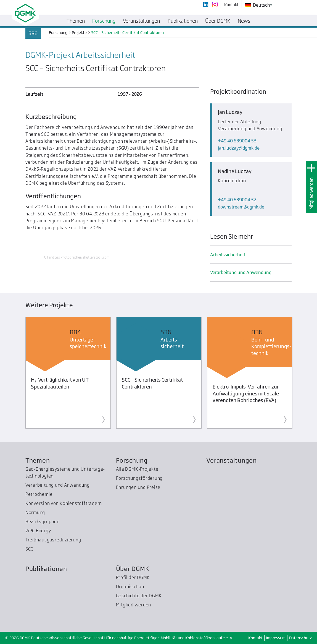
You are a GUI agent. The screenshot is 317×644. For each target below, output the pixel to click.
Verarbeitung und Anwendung (241, 272)
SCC (29, 549)
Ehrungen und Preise (138, 487)
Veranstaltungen (232, 460)
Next (302, 374)
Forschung (132, 460)
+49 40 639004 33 (237, 141)
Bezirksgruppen (43, 522)
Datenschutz (300, 638)
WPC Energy (38, 531)
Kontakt (255, 638)
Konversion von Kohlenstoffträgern (64, 503)
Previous (15, 374)
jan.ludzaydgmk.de (239, 148)
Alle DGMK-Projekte (137, 469)
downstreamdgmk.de (241, 207)
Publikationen (46, 569)
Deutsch (258, 5)
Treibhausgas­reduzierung (53, 540)
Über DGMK (133, 569)
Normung (35, 512)
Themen (38, 460)
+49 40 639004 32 (237, 200)
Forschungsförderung (139, 478)
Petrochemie (39, 494)
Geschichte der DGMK (139, 596)
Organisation (130, 586)
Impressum (276, 638)
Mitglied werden (311, 193)
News (244, 21)
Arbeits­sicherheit (228, 255)
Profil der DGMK (133, 577)
